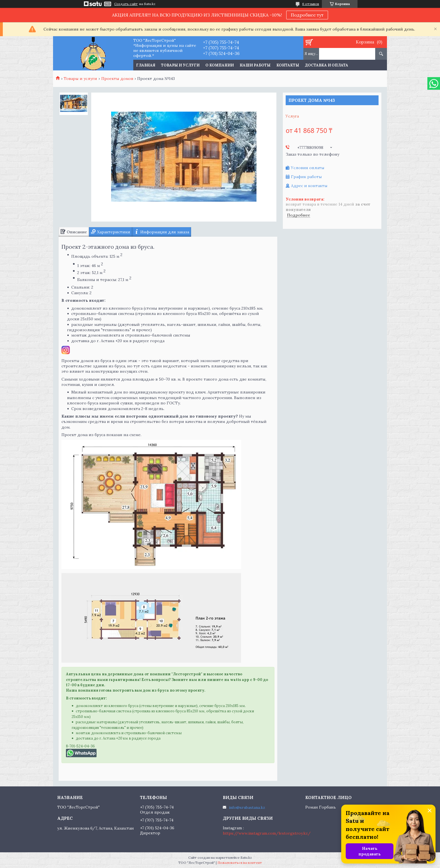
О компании (220, 65)
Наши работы (255, 65)
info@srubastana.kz (247, 807)
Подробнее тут (307, 15)
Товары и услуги (180, 65)
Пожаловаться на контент (240, 863)
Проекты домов (117, 79)
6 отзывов (311, 4)
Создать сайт (126, 4)
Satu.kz (246, 857)
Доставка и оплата (327, 65)
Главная (146, 65)
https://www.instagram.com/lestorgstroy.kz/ (267, 833)
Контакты (288, 65)
